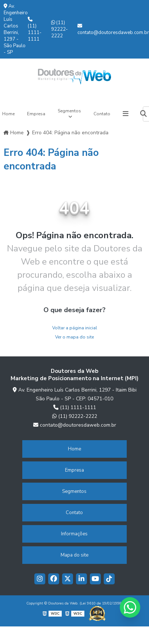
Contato (102, 114)
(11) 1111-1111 (35, 30)
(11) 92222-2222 (60, 29)
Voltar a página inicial (75, 328)
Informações (74, 534)
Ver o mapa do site (74, 337)
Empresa (36, 114)
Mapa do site (74, 555)
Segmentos (69, 111)
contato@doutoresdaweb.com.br (113, 30)
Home (17, 133)
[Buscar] (144, 114)
